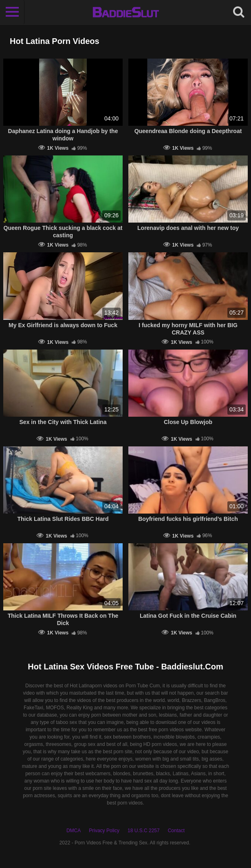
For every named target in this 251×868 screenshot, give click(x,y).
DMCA (74, 831)
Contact (176, 831)
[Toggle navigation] (12, 12)
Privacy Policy (104, 831)
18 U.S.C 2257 (144, 831)
